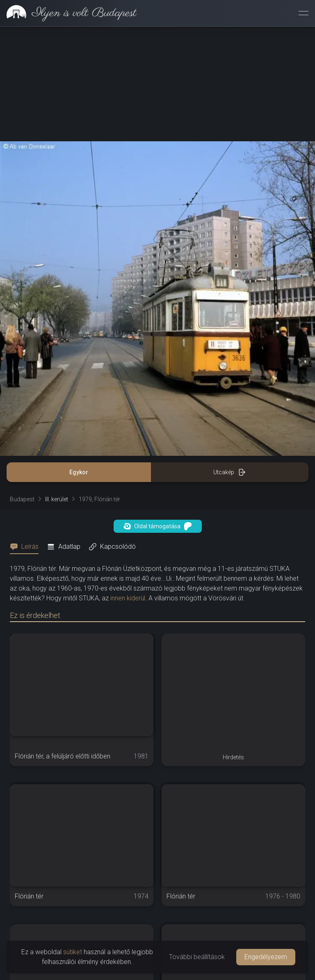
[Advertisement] (157, 84)
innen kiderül (128, 598)
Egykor (79, 472)
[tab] (27, 547)
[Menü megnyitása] (304, 13)
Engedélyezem (266, 957)
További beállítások (197, 957)
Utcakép (229, 472)
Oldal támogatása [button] (158, 526)
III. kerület (57, 499)
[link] (68, 13)
